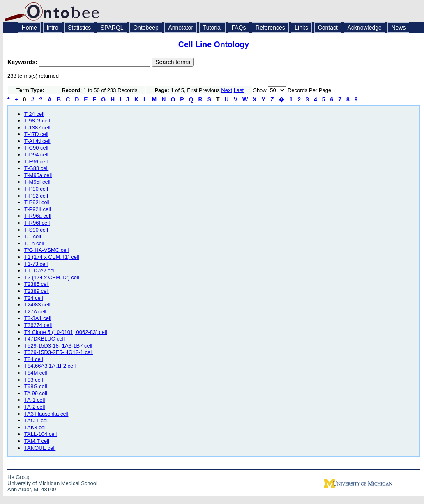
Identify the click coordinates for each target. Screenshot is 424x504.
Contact (328, 28)
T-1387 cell (37, 128)
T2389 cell (37, 291)
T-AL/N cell (37, 141)
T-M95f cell (37, 182)
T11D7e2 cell (40, 270)
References (270, 28)
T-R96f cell (37, 223)
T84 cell (34, 359)
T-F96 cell (36, 162)
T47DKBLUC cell (44, 339)
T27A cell (35, 312)
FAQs (238, 28)
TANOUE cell (40, 448)
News (398, 28)
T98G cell (36, 386)
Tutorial (212, 28)
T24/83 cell (37, 305)
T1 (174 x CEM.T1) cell (52, 257)
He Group (19, 477)
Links (301, 28)
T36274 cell (38, 325)
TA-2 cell (35, 407)
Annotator (181, 28)
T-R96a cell (38, 216)
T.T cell (33, 236)
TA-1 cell (35, 400)
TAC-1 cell (37, 420)
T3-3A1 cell (38, 318)
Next (227, 90)
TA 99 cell (36, 393)
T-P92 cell (36, 196)
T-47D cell (36, 134)
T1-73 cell (36, 264)
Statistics (79, 28)
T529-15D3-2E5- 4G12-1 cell (59, 352)
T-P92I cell (37, 202)
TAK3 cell (36, 427)
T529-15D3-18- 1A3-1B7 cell (58, 346)
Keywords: (23, 62)
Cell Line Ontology (214, 44)
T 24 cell (34, 114)
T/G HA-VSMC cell (46, 250)
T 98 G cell (37, 121)
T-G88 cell (36, 168)
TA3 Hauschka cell (46, 414)
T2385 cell (37, 284)
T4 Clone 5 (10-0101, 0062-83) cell (66, 332)
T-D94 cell (36, 155)
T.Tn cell (34, 243)
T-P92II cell (38, 209)
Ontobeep (146, 28)
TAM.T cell (37, 441)
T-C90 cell (36, 148)
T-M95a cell (38, 175)
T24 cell (34, 298)
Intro (53, 28)
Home (29, 28)
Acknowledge (365, 28)
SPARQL (112, 28)
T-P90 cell (36, 189)
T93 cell (34, 380)
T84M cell (36, 373)
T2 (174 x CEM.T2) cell (52, 277)
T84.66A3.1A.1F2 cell (50, 366)
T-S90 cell (36, 230)
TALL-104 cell (40, 434)
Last (239, 90)
